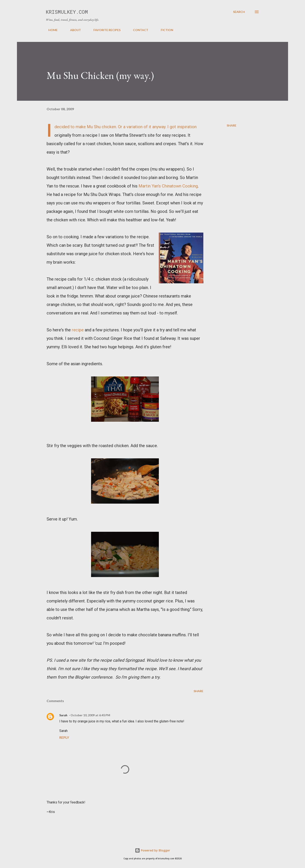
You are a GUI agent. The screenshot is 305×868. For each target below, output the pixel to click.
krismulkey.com (67, 12)
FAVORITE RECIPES (104, 30)
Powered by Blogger (152, 850)
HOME (50, 30)
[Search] (239, 12)
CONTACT (138, 30)
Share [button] (232, 125)
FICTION (164, 30)
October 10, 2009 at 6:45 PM (90, 715)
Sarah (63, 715)
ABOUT (73, 30)
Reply (64, 737)
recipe (78, 330)
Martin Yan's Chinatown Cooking (168, 186)
